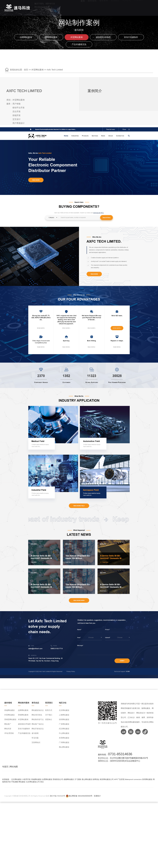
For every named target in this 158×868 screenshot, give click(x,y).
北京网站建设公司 (33, 782)
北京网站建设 (64, 710)
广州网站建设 (64, 742)
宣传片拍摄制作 (131, 37)
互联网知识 (36, 742)
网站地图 (14, 767)
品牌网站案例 (26, 37)
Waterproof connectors (133, 779)
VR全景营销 (9, 733)
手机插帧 (15, 782)
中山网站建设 (64, 733)
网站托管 (8, 729)
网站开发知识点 (38, 729)
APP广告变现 (119, 779)
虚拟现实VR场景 (103, 37)
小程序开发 (26, 779)
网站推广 (8, 724)
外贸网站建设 (9, 715)
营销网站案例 (51, 37)
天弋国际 (78, 779)
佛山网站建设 (64, 747)
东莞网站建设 (64, 738)
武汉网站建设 (64, 729)
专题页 (5, 767)
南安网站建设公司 (107, 779)
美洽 (42, 782)
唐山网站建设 (87, 779)
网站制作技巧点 (38, 719)
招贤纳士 (49, 719)
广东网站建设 (64, 724)
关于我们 (49, 715)
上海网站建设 (64, 715)
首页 (26, 70)
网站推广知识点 (38, 724)
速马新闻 (35, 733)
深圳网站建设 (64, 719)
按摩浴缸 (96, 779)
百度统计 (97, 796)
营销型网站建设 (10, 719)
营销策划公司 (58, 779)
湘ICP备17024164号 (58, 796)
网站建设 (22, 782)
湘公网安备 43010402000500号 (81, 796)
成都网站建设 (69, 779)
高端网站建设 (9, 710)
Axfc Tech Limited (55, 70)
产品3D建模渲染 (79, 44)
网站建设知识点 (38, 710)
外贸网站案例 (77, 37)
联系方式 (49, 710)
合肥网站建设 (47, 779)
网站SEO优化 (37, 715)
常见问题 (35, 738)
